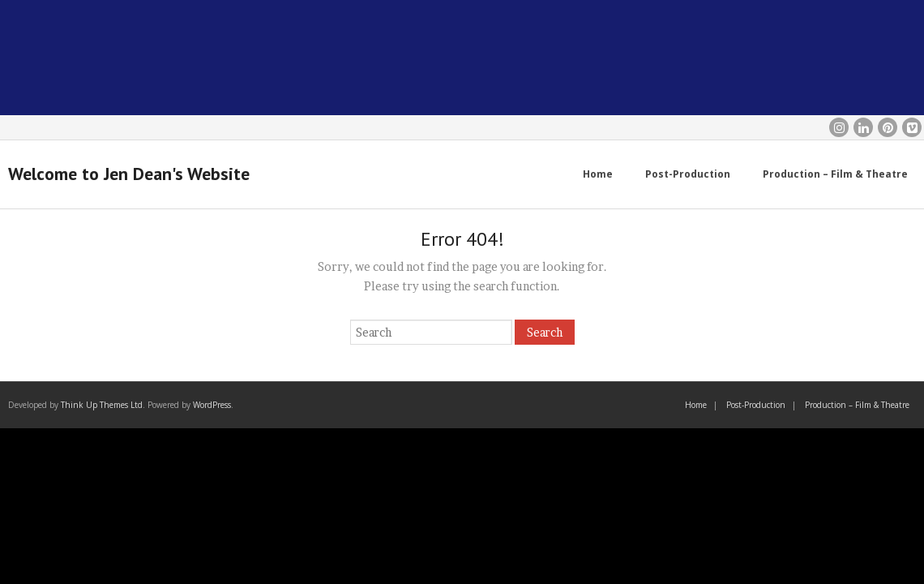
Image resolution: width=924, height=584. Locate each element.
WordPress (212, 405)
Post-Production (756, 405)
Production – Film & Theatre (857, 405)
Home (696, 405)
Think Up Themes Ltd (102, 405)
